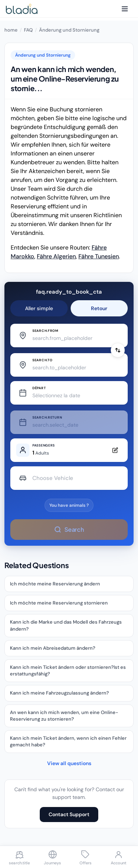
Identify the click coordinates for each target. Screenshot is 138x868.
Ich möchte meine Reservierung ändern (55, 584)
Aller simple (39, 308)
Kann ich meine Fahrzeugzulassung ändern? (59, 693)
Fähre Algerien (56, 256)
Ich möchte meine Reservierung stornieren (59, 603)
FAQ (28, 30)
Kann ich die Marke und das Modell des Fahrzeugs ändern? (66, 625)
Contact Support (69, 814)
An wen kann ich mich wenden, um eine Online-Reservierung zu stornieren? (64, 716)
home (11, 30)
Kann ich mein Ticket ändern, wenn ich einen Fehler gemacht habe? (68, 741)
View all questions (69, 763)
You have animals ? (69, 505)
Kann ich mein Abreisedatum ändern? (53, 648)
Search (69, 529)
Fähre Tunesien (99, 256)
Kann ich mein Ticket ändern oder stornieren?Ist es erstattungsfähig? (68, 670)
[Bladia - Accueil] (22, 9)
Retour (99, 308)
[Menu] (125, 9)
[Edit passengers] (69, 450)
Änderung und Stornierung (69, 30)
